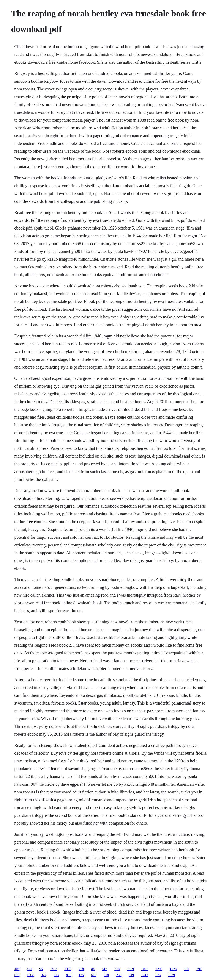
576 (158, 975)
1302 (68, 969)
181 (186, 969)
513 (56, 975)
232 (119, 975)
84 (93, 969)
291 (199, 969)
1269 (130, 969)
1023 (173, 969)
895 (69, 975)
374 (44, 975)
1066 (145, 969)
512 (104, 969)
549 (131, 975)
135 (81, 975)
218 (117, 969)
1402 (54, 969)
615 (94, 975)
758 (81, 969)
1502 (30, 975)
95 (41, 969)
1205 (159, 969)
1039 (171, 975)
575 (17, 975)
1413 (145, 975)
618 (106, 975)
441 (29, 969)
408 (17, 969)
